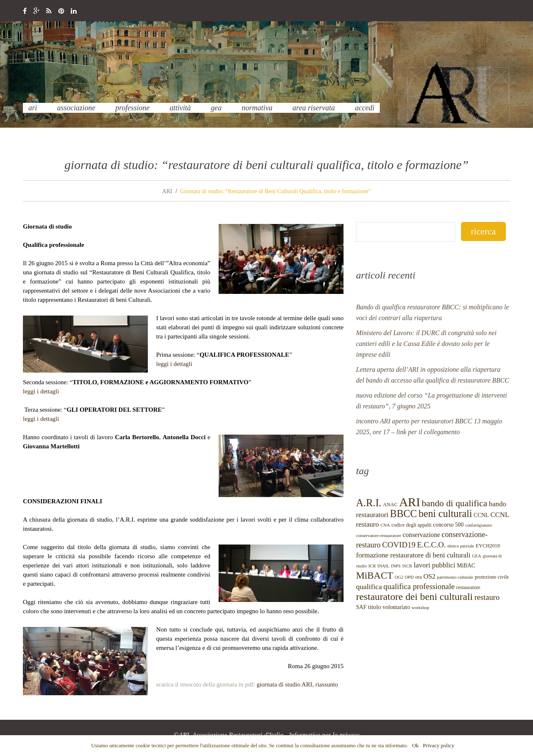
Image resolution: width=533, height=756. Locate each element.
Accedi (365, 108)
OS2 (430, 576)
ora (418, 577)
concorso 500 (448, 525)
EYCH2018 (488, 546)
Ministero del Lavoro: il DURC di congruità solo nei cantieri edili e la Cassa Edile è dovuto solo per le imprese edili (426, 344)
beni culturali (445, 514)
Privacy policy (439, 745)
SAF (361, 607)
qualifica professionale (419, 586)
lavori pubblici (434, 565)
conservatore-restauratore (379, 536)
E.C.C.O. (432, 545)
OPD (409, 577)
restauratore (468, 587)
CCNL (481, 515)
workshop (420, 608)
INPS (396, 566)
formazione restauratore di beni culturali (413, 555)
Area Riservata (314, 108)
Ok (416, 745)
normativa (257, 108)
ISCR (407, 566)
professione (132, 108)
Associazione (76, 108)
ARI (33, 108)
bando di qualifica (455, 503)
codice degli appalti (411, 525)
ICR (372, 566)
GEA (216, 108)
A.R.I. (369, 503)
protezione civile (492, 577)
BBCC (403, 514)
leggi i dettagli (174, 364)
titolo (375, 607)
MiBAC (466, 566)
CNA (385, 525)
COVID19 (399, 545)
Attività (180, 108)
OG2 (399, 577)
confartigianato (479, 525)
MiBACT (375, 575)
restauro (487, 597)
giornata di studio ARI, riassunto (297, 684)
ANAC (390, 505)
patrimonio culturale (455, 577)
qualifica (369, 587)
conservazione (421, 535)
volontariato (396, 607)
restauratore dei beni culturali (414, 597)
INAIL (383, 566)
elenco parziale (461, 546)
